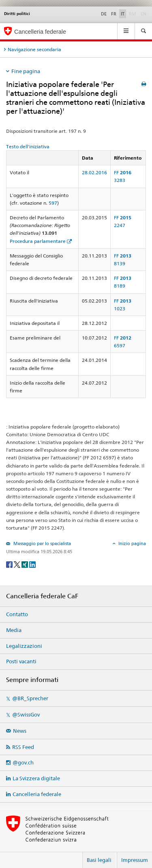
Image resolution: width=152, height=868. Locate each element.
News (20, 731)
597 (53, 203)
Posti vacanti (21, 661)
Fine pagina (26, 71)
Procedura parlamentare (38, 241)
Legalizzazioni (24, 646)
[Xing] (25, 564)
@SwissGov (26, 714)
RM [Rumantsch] (133, 14)
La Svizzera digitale (36, 778)
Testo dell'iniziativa (28, 146)
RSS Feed (23, 747)
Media (14, 630)
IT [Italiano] (123, 14)
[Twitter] (18, 564)
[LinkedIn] (32, 564)
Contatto (17, 614)
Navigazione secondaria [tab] (34, 49)
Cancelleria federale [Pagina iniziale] (40, 32)
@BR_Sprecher (30, 698)
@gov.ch (23, 762)
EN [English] (143, 14)
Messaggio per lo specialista (42, 543)
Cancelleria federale (37, 794)
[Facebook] (10, 564)
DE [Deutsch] (104, 14)
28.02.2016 (94, 172)
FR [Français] (114, 14)
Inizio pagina (132, 543)
